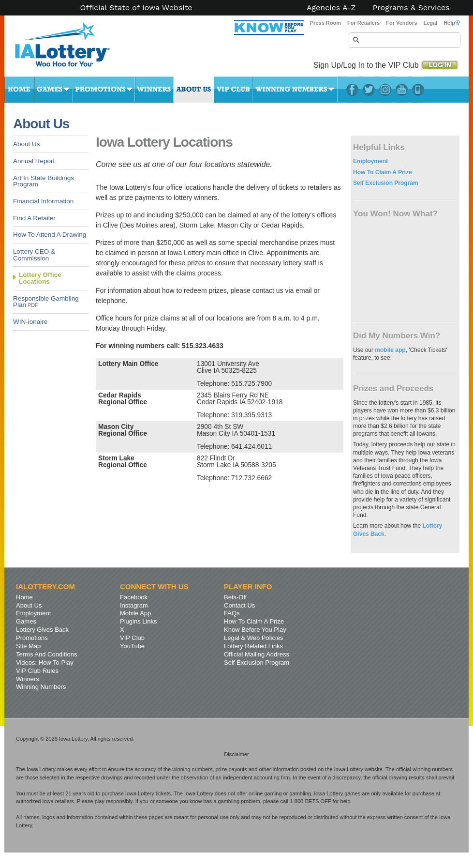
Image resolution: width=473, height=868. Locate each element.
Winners (154, 90)
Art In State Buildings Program (44, 181)
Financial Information (43, 201)
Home (19, 90)
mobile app (390, 350)
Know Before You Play (255, 630)
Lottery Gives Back (42, 630)
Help (452, 23)
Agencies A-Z (331, 8)
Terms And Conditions (46, 654)
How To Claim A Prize (383, 172)
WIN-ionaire (30, 322)
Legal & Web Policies (254, 638)
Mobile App (135, 613)
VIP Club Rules (37, 671)
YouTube (402, 90)
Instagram (385, 90)
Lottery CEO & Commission (34, 255)
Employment (370, 161)
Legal (430, 23)
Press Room (325, 23)
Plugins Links (139, 621)
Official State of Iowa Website (136, 8)
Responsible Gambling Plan (46, 302)
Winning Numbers (295, 90)
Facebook (352, 90)
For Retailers (363, 23)
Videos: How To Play (45, 662)
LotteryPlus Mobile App (418, 90)
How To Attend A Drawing (50, 235)
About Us (194, 90)
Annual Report (34, 161)
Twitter (369, 90)
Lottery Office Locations (40, 278)
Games (53, 90)
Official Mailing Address (257, 654)
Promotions (104, 90)
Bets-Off (235, 597)
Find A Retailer (34, 218)
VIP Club (233, 90)
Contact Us (239, 605)
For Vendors (401, 23)
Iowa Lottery (71, 48)
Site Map (28, 646)
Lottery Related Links (253, 646)
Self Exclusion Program (386, 183)
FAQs (232, 613)
